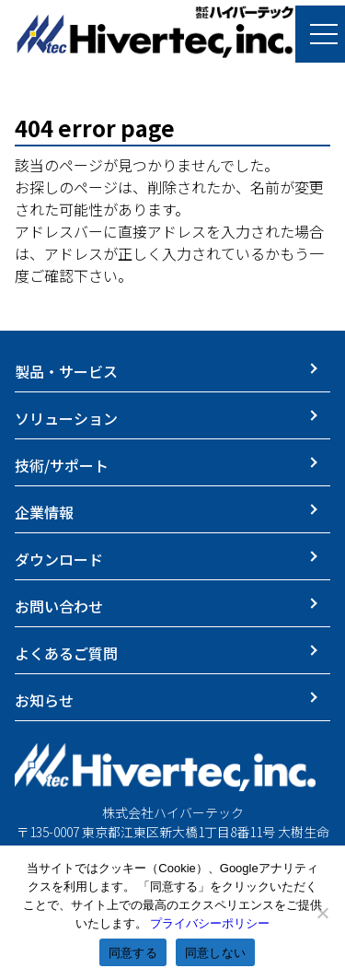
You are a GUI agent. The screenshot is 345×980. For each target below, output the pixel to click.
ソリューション (66, 418)
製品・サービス (66, 371)
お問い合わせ (59, 606)
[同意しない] (322, 913)
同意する (133, 953)
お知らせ (44, 700)
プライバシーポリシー (210, 923)
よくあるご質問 (66, 653)
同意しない (215, 953)
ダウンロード (59, 559)
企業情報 (44, 512)
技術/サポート (62, 465)
